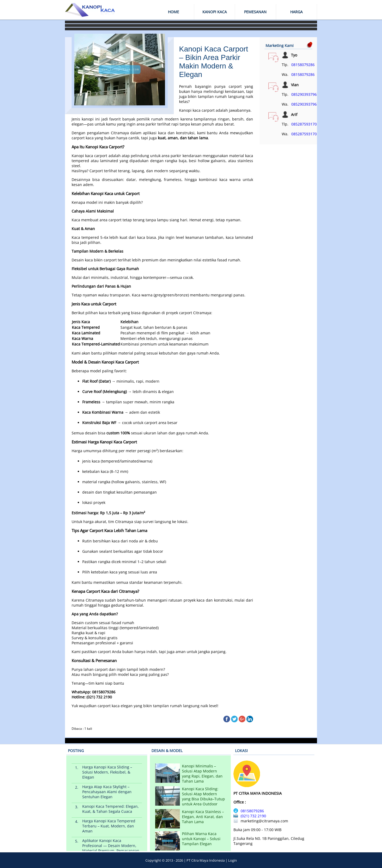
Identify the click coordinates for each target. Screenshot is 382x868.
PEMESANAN (255, 12)
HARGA (296, 12)
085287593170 (304, 124)
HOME (173, 12)
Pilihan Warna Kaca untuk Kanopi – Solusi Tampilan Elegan (201, 839)
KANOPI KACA (215, 12)
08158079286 (303, 65)
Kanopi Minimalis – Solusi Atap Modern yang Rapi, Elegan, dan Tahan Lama (202, 774)
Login (233, 860)
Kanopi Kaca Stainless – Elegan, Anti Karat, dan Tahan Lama (203, 817)
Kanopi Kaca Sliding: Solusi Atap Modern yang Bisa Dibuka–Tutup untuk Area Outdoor (203, 796)
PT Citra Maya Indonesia (206, 860)
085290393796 (304, 94)
